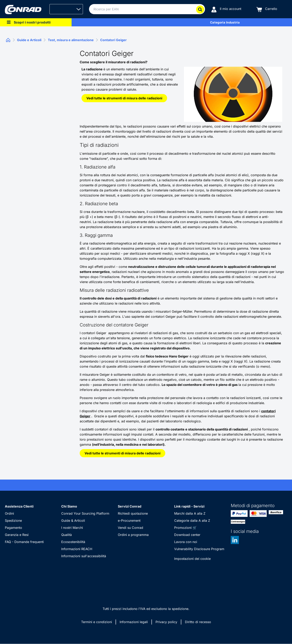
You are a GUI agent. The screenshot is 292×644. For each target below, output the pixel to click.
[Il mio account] (226, 9)
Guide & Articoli (73, 521)
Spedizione (13, 521)
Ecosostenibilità (73, 542)
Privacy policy (166, 622)
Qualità (67, 535)
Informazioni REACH (77, 549)
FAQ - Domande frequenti (24, 542)
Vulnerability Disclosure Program (199, 549)
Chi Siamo (69, 506)
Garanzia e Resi (17, 535)
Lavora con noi (186, 542)
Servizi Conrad (130, 506)
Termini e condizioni (97, 622)
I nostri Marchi (72, 528)
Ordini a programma (133, 535)
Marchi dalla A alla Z (190, 513)
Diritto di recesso (198, 622)
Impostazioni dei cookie (192, 559)
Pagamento (13, 528)
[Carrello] (267, 9)
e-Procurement (129, 521)
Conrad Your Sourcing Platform (85, 513)
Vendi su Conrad (130, 528)
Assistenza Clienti (19, 506)
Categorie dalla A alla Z (192, 521)
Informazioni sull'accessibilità (84, 556)
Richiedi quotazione (133, 513)
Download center (187, 535)
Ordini (9, 513)
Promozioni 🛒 (185, 528)
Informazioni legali (134, 622)
